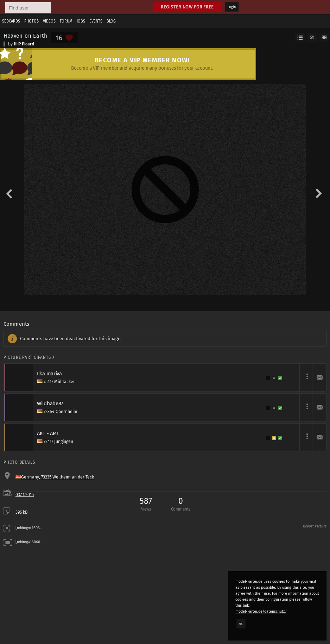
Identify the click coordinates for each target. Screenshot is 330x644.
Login (232, 7)
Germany (30, 477)
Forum (66, 21)
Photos (31, 21)
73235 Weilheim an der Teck (68, 477)
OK (241, 624)
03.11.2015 (25, 495)
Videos (49, 21)
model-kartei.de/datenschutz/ (261, 611)
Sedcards (11, 21)
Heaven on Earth (26, 36)
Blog (111, 21)
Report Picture (315, 526)
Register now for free (187, 7)
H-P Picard (24, 44)
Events (96, 21)
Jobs (81, 21)
